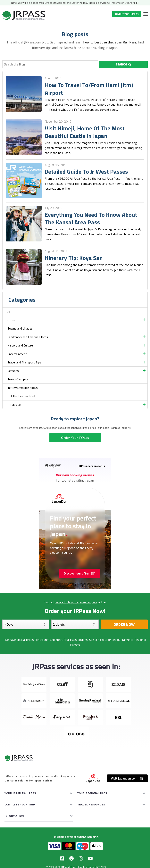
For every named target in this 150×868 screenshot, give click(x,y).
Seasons (13, 371)
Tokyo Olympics (18, 379)
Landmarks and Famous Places (28, 337)
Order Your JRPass (127, 14)
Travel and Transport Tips (24, 362)
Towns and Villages (20, 328)
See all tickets (98, 640)
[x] (138, 3)
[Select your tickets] (75, 624)
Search (123, 64)
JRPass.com (15, 405)
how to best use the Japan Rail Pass (110, 42)
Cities (11, 320)
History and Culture (20, 345)
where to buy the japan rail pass (76, 602)
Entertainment (17, 354)
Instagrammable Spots (23, 388)
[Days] (26, 624)
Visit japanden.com (127, 778)
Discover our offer (80, 573)
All (9, 312)
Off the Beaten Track (22, 396)
